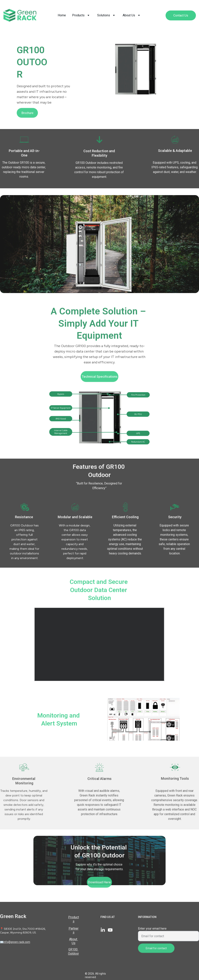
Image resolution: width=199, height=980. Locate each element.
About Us (129, 15)
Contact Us (181, 15)
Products (78, 15)
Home (62, 15)
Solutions (104, 15)
